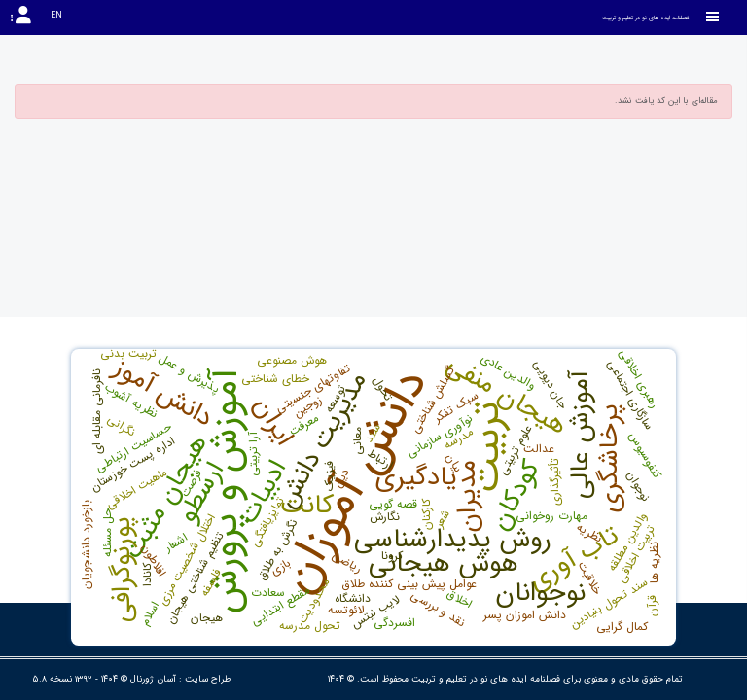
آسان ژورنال (153, 679)
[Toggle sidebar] (713, 17)
